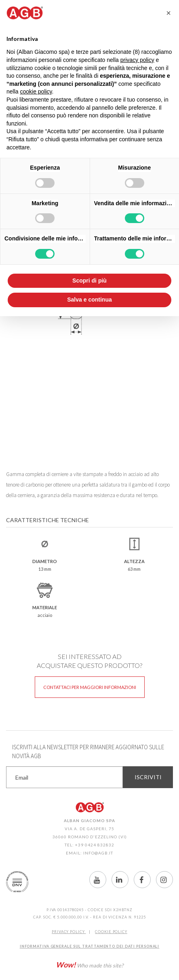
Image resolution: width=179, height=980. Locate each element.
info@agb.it (98, 853)
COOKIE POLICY (111, 932)
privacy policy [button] (137, 60)
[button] (168, 13)
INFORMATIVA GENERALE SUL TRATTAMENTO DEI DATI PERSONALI (90, 946)
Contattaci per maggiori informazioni (90, 687)
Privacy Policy (69, 932)
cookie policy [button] (36, 91)
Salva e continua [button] (89, 300)
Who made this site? (89, 965)
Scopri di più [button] (89, 281)
